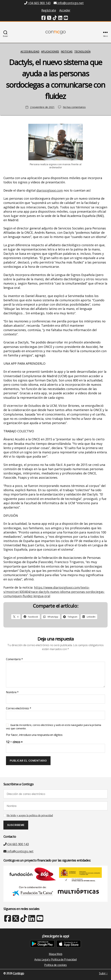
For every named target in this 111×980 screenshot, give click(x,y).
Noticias (67, 52)
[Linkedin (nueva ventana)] (60, 18)
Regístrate (49, 10)
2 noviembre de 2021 (42, 107)
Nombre (12, 692)
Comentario (14, 659)
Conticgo (19, 973)
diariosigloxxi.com (50, 190)
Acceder (65, 10)
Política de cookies (55, 965)
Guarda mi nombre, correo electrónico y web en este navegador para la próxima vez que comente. (54, 727)
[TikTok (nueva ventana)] (55, 18)
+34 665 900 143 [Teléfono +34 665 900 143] (37, 3)
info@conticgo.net (18, 851)
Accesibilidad (30, 52)
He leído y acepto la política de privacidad (30, 815)
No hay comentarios (74, 107)
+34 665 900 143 (16, 844)
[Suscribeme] (16, 825)
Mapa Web (56, 954)
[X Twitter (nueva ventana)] (15, 920)
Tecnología (82, 52)
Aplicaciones (50, 52)
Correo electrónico (19, 708)
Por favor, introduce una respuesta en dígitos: (34, 735)
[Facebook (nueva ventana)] (44, 18)
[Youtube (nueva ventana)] (66, 18)
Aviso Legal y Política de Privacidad (55, 959)
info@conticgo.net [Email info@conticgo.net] (69, 3)
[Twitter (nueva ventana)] (49, 18)
